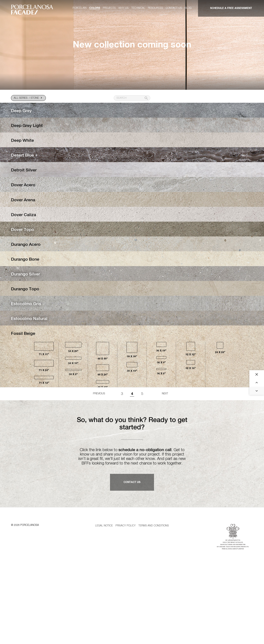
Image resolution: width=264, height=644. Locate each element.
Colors (95, 8)
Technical (138, 8)
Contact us (174, 8)
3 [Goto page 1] (122, 461)
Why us (123, 8)
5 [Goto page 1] (142, 461)
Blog (188, 8)
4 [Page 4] (132, 461)
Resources (155, 8)
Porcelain (80, 8)
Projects (109, 8)
